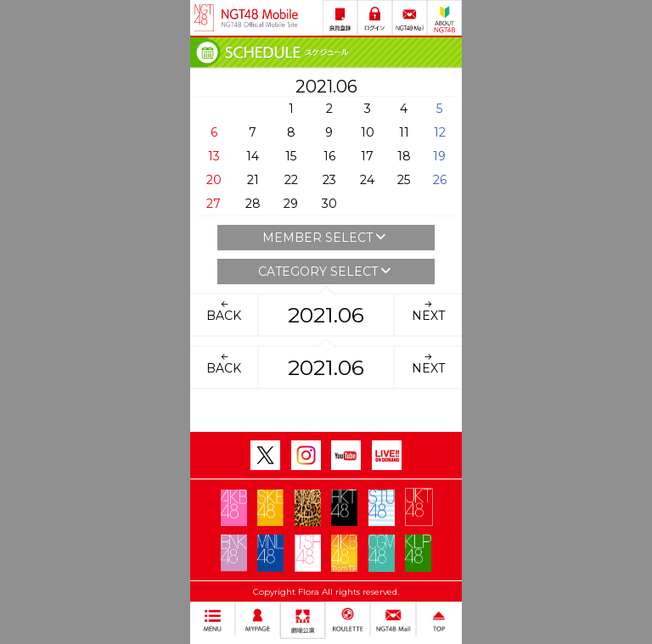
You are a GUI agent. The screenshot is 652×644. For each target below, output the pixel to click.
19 (439, 156)
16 (329, 156)
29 (291, 204)
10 (368, 132)
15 (291, 156)
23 (329, 180)
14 (253, 156)
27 (214, 204)
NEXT (428, 311)
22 (291, 180)
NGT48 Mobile (260, 18)
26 (440, 180)
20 (214, 180)
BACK (224, 311)
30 (329, 204)
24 (367, 180)
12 (440, 132)
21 (253, 180)
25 (404, 180)
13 (214, 156)
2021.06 (326, 315)
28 (253, 204)
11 (404, 132)
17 (367, 156)
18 (404, 156)
